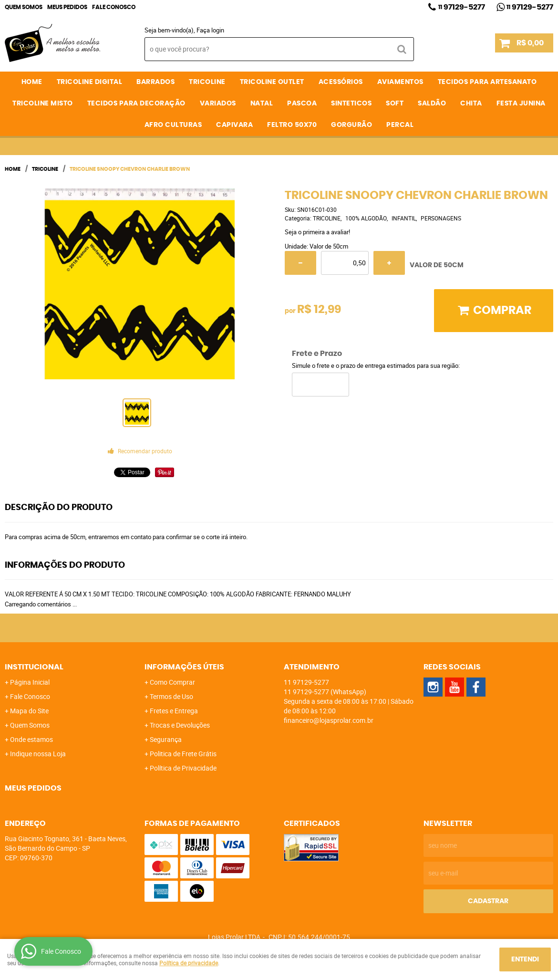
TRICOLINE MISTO (43, 104)
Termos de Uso (171, 696)
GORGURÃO (351, 125)
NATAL (262, 104)
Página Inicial (30, 682)
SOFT (395, 104)
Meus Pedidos (67, 7)
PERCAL (400, 125)
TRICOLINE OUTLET (272, 82)
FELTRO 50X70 (292, 125)
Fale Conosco (114, 7)
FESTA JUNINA (521, 104)
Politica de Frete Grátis (183, 754)
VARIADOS (218, 104)
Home (32, 82)
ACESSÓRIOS (341, 82)
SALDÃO (432, 104)
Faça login (210, 30)
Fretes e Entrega (174, 711)
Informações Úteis (184, 667)
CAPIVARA (234, 125)
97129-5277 (462, 7)
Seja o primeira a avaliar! (317, 232)
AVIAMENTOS (400, 82)
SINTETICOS (351, 104)
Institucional (34, 667)
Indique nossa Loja (38, 754)
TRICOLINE (207, 82)
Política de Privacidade (183, 768)
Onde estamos (31, 739)
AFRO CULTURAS (173, 125)
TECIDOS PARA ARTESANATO (487, 82)
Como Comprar (172, 682)
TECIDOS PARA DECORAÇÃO (136, 104)
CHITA (471, 104)
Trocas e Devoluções (180, 725)
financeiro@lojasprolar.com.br (329, 720)
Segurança (166, 739)
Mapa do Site (29, 711)
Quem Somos (24, 7)
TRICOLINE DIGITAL (90, 82)
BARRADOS (155, 82)
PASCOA (302, 104)
